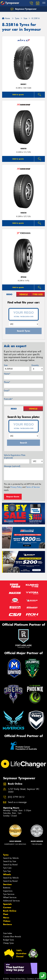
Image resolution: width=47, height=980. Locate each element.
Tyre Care (7, 868)
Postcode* (8, 399)
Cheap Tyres (8, 943)
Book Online (10, 911)
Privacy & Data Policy (18, 979)
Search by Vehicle (11, 858)
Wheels (7, 874)
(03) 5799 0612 (16, 797)
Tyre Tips (7, 871)
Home (6, 18)
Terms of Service (33, 487)
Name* (7, 374)
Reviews (8, 924)
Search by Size (10, 861)
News (6, 918)
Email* (7, 391)
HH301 (23, 84)
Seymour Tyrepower (23, 9)
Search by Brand (10, 865)
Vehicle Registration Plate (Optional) (15, 456)
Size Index (8, 933)
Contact (7, 907)
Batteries (7, 888)
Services (7, 884)
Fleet (6, 914)
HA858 (23, 149)
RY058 (24, 277)
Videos (7, 921)
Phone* (7, 382)
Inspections (8, 891)
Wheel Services (10, 897)
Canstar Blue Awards (12, 937)
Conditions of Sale (33, 979)
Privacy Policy (16, 487)
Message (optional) (12, 466)
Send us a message (17, 802)
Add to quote (18, 95)
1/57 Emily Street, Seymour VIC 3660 (24, 791)
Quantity (35, 365)
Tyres (6, 855)
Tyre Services (9, 894)
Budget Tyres (9, 940)
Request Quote (13, 497)
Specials (7, 904)
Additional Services (11, 901)
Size (6, 365)
